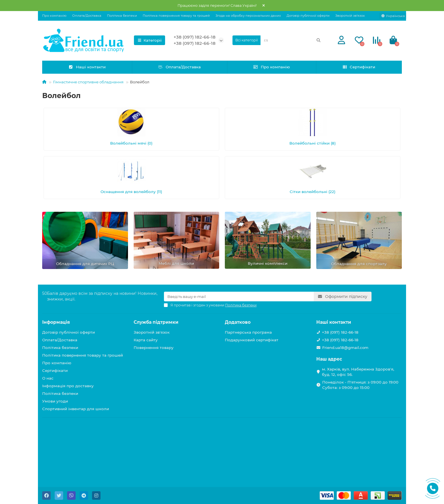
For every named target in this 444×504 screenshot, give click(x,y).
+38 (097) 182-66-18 (195, 37)
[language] (393, 16)
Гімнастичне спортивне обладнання (88, 82)
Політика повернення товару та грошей (176, 16)
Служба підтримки (156, 322)
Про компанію (54, 16)
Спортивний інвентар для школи (76, 409)
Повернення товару (154, 348)
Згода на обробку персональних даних (248, 16)
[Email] (239, 297)
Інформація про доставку (68, 386)
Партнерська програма (248, 332)
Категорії (150, 40)
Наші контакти (87, 67)
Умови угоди (55, 401)
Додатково (238, 322)
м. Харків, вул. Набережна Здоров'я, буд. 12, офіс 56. (358, 372)
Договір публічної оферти (308, 16)
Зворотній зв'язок (350, 16)
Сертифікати (359, 67)
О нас (48, 378)
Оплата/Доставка (87, 16)
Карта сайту (146, 340)
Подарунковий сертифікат (252, 340)
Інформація (56, 322)
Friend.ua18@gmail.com (345, 348)
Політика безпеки (122, 16)
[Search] (293, 40)
